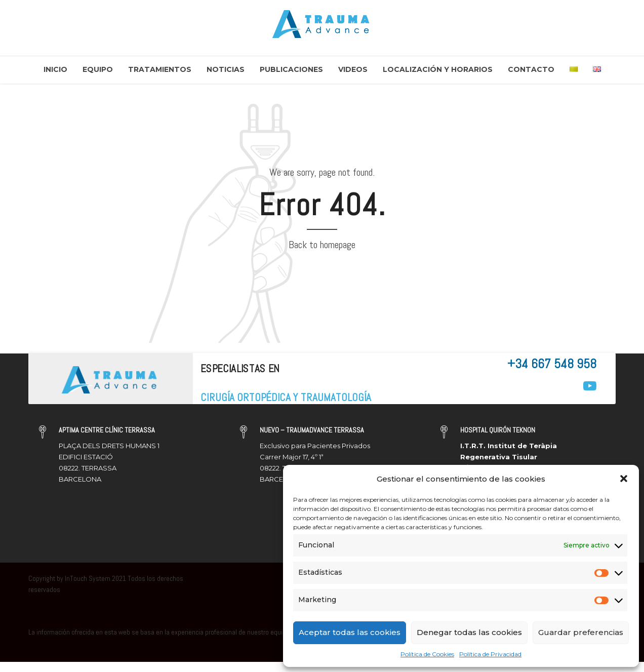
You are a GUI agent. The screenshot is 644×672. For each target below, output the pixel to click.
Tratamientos (160, 69)
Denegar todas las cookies (469, 632)
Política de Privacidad (490, 654)
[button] (624, 479)
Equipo (98, 69)
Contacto (531, 69)
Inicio (55, 69)
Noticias (226, 69)
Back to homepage (322, 245)
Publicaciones (291, 69)
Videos (353, 69)
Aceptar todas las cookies (350, 632)
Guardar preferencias (581, 632)
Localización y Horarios (438, 69)
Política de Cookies (427, 654)
